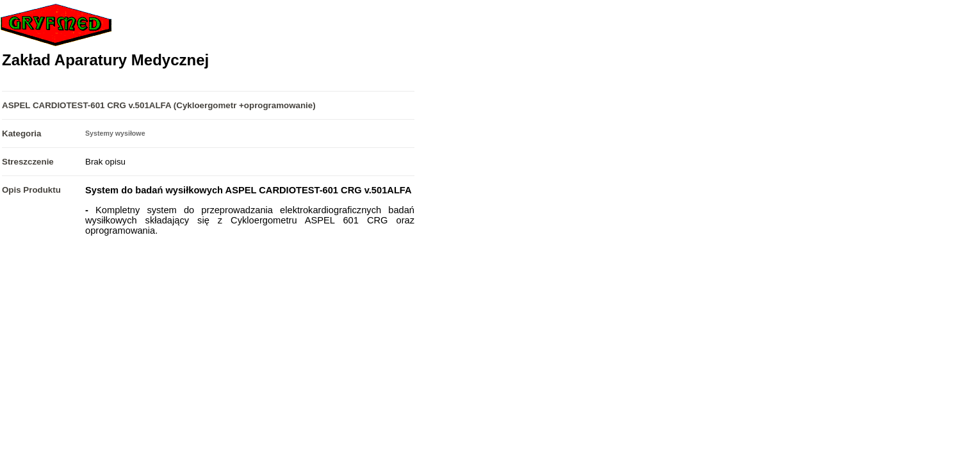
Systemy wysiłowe (115, 133)
